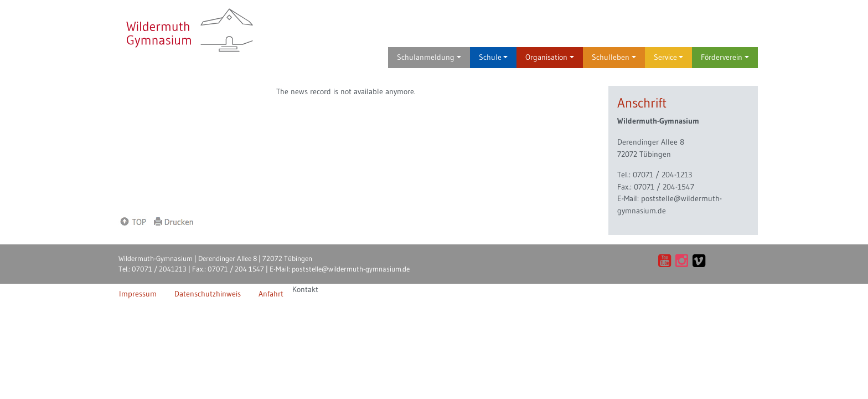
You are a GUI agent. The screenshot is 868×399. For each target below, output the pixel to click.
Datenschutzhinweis (208, 294)
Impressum (138, 294)
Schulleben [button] (614, 57)
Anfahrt (271, 294)
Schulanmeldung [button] (429, 57)
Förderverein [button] (725, 57)
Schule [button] (494, 57)
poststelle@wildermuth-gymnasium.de (351, 269)
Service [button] (669, 57)
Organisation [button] (550, 57)
